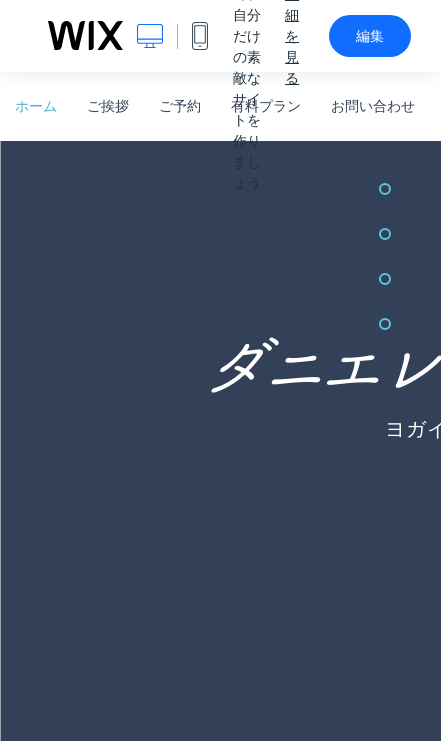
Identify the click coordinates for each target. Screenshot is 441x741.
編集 (370, 36)
